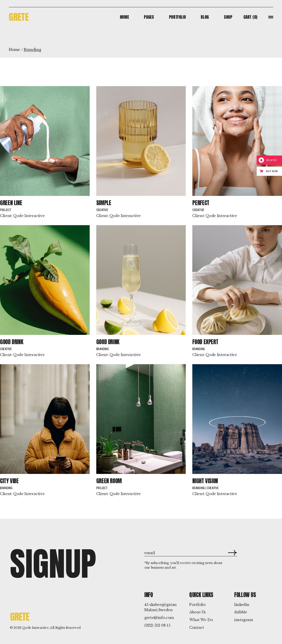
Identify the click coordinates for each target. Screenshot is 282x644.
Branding (103, 349)
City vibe (9, 481)
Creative (102, 210)
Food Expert (205, 342)
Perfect (201, 203)
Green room (109, 481)
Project (6, 210)
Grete (19, 17)
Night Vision (205, 481)
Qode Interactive (29, 216)
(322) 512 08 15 (157, 625)
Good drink (12, 342)
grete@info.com (159, 618)
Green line (11, 203)
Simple (104, 203)
